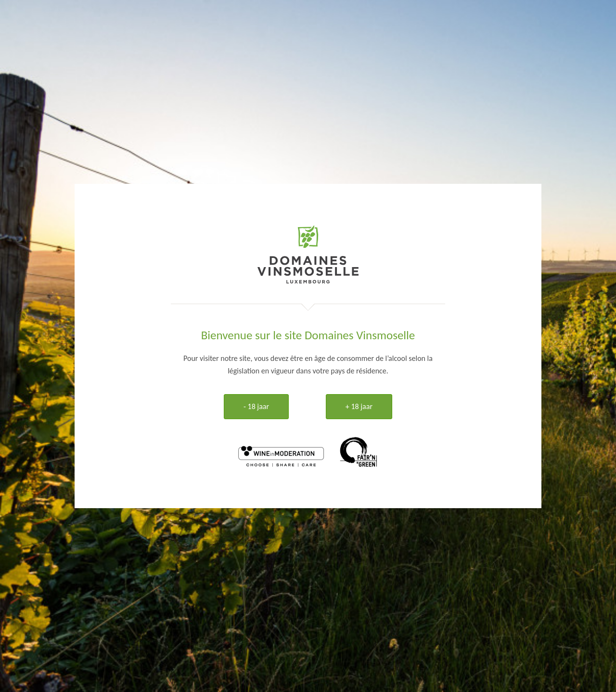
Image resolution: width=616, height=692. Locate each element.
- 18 (256, 406)
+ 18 (359, 406)
